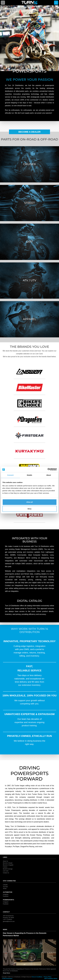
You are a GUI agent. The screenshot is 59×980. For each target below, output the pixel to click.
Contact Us (6, 873)
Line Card (6, 871)
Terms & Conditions (37, 977)
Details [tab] (30, 475)
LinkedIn (5, 885)
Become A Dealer (30, 132)
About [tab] (49, 475)
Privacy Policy (48, 977)
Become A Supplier (8, 865)
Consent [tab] (10, 475)
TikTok (5, 889)
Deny (29, 509)
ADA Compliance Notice (51, 978)
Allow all (29, 502)
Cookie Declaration (7, 978)
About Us (5, 861)
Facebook (6, 896)
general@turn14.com (9, 921)
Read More (6, 973)
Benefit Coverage (8, 869)
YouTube (5, 887)
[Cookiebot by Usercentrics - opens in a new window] (48, 469)
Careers (5, 867)
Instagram (6, 894)
